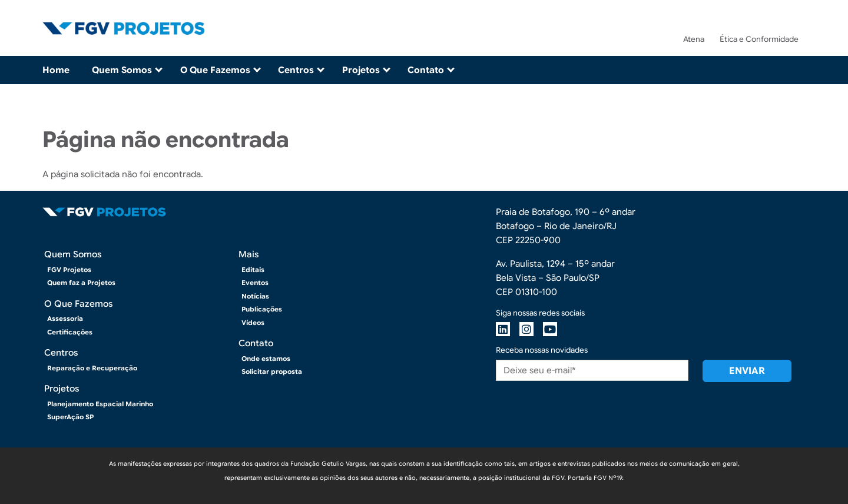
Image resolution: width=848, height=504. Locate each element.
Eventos (255, 283)
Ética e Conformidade (759, 39)
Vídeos (253, 323)
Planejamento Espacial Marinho (100, 404)
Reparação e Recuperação (92, 368)
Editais (253, 270)
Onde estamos (266, 359)
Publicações (262, 309)
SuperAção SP (70, 417)
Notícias (255, 296)
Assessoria (65, 319)
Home (56, 70)
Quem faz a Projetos (81, 283)
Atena (694, 39)
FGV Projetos (69, 270)
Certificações (70, 332)
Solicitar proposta (272, 372)
